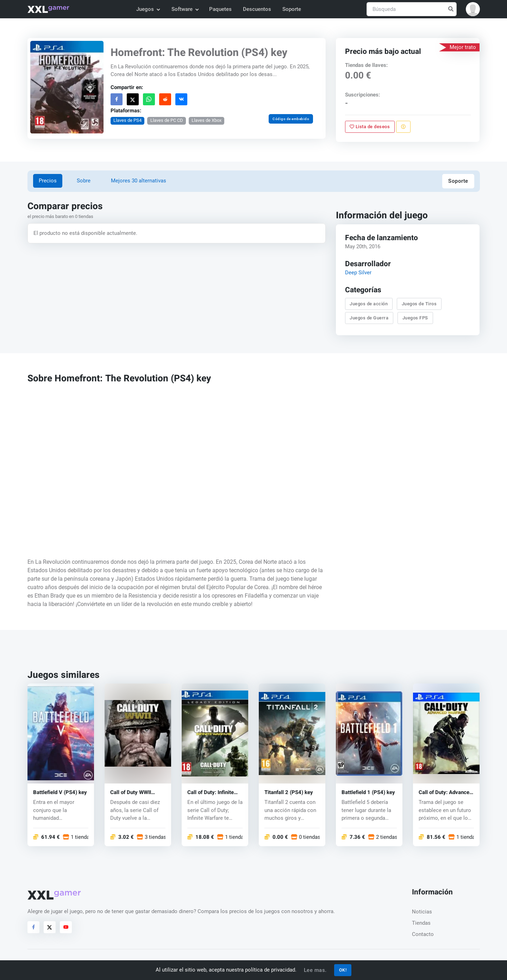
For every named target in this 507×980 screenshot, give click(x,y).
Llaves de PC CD (166, 120)
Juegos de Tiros (419, 304)
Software (185, 9)
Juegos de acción (369, 304)
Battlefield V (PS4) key (60, 792)
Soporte (292, 9)
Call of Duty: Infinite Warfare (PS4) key (211, 792)
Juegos (148, 9)
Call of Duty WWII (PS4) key (131, 792)
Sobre (84, 181)
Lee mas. (315, 970)
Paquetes (220, 9)
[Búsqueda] (412, 9)
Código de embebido (291, 119)
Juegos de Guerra (369, 318)
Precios (48, 181)
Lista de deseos (370, 127)
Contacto (423, 934)
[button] (473, 9)
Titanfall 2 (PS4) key (289, 792)
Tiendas (421, 923)
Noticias (422, 912)
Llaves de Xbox (206, 120)
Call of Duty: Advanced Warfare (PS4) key (445, 792)
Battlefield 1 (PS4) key (368, 792)
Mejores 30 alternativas (139, 181)
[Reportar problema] (403, 127)
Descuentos (257, 9)
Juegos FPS (415, 318)
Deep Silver (358, 273)
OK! (343, 970)
